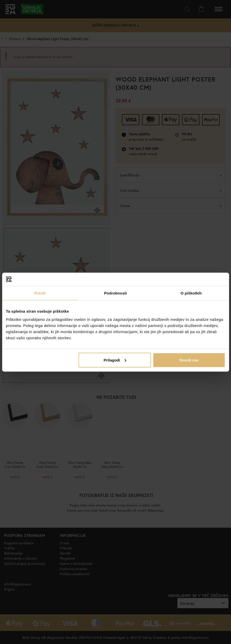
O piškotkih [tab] (191, 293)
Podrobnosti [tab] (115, 293)
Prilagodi (115, 360)
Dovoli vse (189, 360)
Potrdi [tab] (40, 293)
